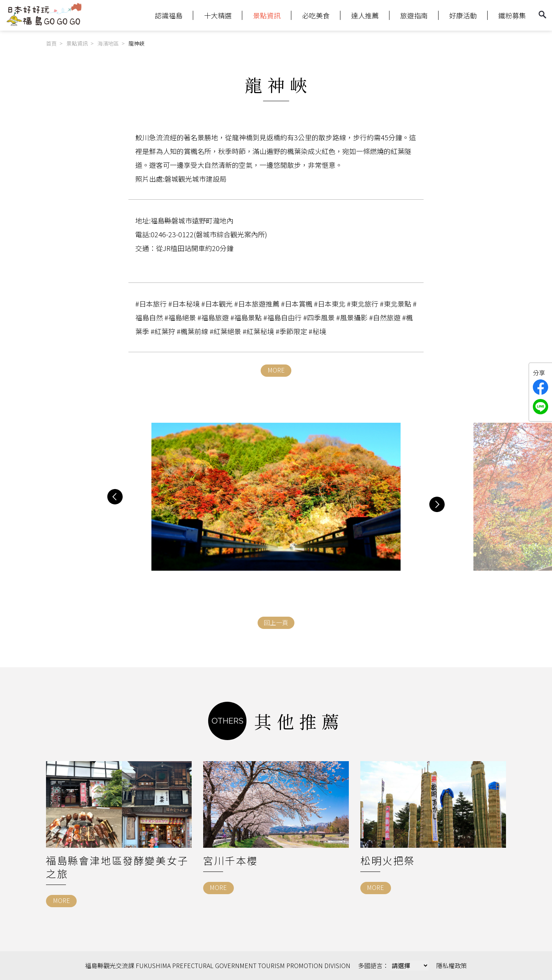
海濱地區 (108, 43)
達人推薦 (365, 15)
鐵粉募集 (512, 15)
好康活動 (463, 15)
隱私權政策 (452, 965)
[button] (115, 497)
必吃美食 (316, 15)
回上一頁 (276, 622)
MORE (276, 370)
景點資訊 (267, 15)
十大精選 (218, 15)
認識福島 (169, 15)
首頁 (51, 43)
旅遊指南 (414, 15)
